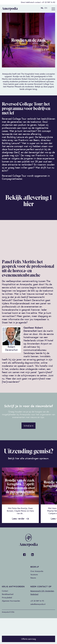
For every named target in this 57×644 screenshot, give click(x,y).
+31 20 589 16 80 (48, 2)
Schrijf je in (28, 426)
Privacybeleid (7, 598)
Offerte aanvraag (29, 639)
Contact (5, 591)
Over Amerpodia (37, 571)
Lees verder (18, 518)
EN (46, 8)
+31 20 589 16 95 (37, 601)
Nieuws (33, 578)
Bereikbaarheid (8, 594)
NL (42, 8)
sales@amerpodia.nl (38, 604)
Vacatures (34, 575)
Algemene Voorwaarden (11, 601)
